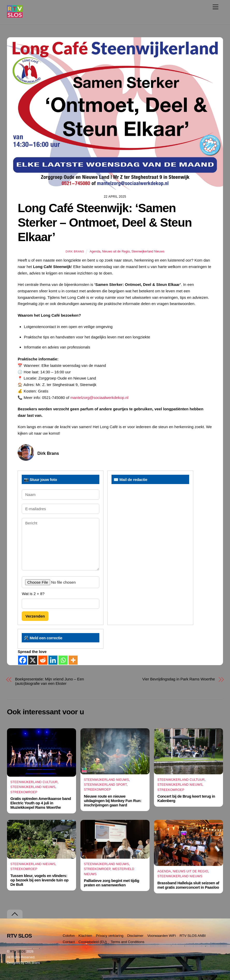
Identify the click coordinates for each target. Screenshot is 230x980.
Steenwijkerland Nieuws (148, 251)
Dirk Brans (75, 251)
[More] (73, 660)
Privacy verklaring (110, 936)
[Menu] (216, 7)
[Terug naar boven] (15, 914)
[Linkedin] (53, 660)
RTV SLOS (18, 952)
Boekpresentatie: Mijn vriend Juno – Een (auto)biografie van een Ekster (49, 681)
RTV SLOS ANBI (193, 936)
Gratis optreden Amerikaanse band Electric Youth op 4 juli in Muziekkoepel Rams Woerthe (41, 803)
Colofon (69, 936)
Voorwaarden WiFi (161, 936)
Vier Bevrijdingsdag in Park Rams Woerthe (179, 679)
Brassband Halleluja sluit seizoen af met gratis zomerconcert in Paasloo (188, 885)
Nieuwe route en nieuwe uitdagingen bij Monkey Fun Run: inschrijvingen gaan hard (113, 801)
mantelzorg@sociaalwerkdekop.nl (99, 398)
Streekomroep (24, 792)
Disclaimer (135, 936)
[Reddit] (43, 660)
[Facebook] (23, 660)
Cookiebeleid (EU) (93, 942)
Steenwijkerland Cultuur (34, 782)
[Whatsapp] (63, 660)
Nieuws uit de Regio (116, 251)
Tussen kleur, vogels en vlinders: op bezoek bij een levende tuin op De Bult (39, 880)
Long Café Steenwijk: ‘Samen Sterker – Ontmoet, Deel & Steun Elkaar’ (105, 222)
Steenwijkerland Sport (105, 785)
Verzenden (35, 616)
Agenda (95, 251)
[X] (33, 660)
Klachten (85, 936)
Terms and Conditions (127, 942)
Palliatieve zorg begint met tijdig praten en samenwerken (112, 883)
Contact (69, 942)
